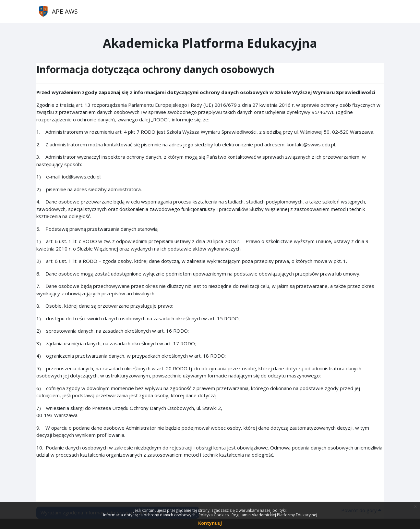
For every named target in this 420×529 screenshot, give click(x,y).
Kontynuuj (210, 523)
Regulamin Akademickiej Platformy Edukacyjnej (274, 515)
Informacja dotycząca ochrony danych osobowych (150, 515)
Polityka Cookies (214, 515)
